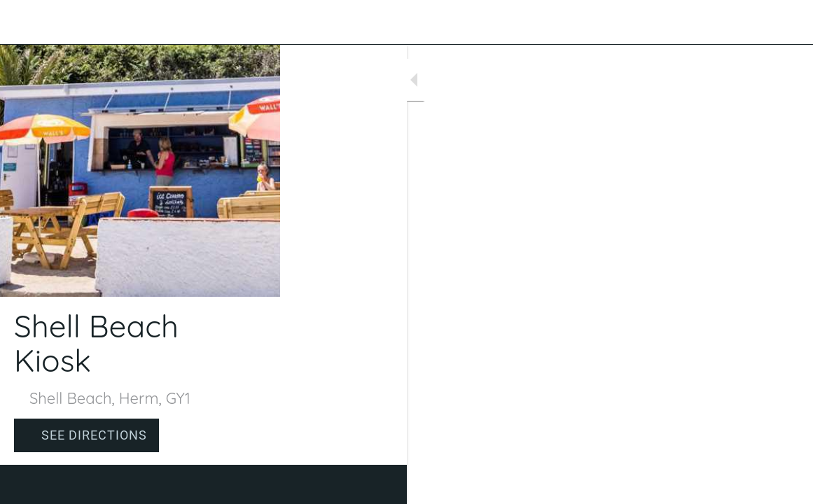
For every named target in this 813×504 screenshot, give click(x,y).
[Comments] (785, 484)
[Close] (22, 22)
